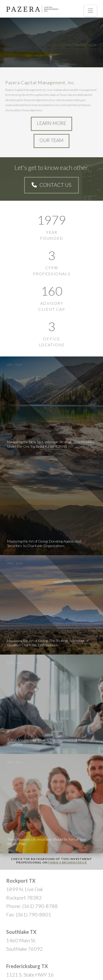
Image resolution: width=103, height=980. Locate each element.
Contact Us (51, 185)
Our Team (51, 140)
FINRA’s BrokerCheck (68, 862)
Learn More (51, 123)
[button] (90, 11)
